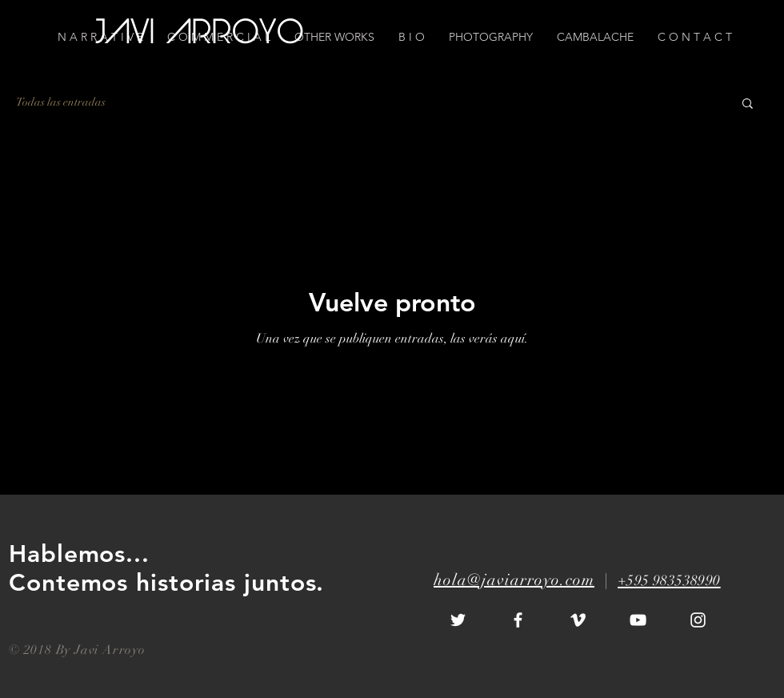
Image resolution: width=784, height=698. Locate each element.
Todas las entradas (61, 102)
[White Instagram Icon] (698, 620)
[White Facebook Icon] (518, 620)
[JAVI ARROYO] (201, 35)
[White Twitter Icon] (458, 620)
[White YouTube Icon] (638, 620)
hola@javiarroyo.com (514, 580)
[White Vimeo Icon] (578, 620)
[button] (695, 37)
